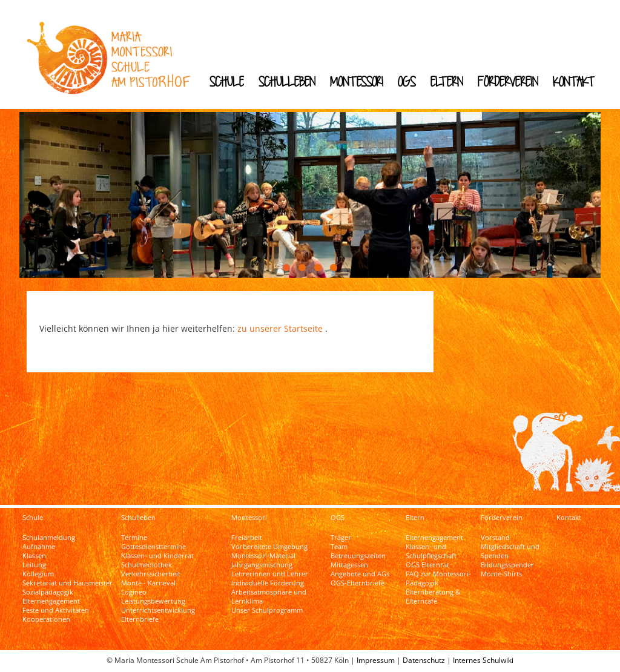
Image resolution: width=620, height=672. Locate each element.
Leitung (34, 565)
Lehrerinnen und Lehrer (270, 574)
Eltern (447, 81)
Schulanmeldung (49, 538)
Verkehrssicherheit (151, 574)
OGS (407, 81)
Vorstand (495, 538)
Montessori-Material (263, 556)
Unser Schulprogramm (267, 610)
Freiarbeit (247, 538)
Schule (227, 81)
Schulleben (287, 81)
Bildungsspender (507, 565)
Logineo (134, 592)
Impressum (376, 660)
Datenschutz (424, 660)
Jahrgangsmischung (262, 565)
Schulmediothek (147, 565)
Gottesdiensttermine (153, 547)
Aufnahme (39, 547)
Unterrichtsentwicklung (158, 610)
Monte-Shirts (501, 574)
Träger (341, 538)
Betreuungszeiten (358, 556)
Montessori (357, 81)
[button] (286, 268)
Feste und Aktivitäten (56, 610)
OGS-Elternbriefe (358, 583)
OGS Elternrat (427, 565)
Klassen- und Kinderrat (157, 556)
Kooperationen (46, 619)
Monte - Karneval (148, 583)
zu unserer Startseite (280, 328)
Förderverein (508, 81)
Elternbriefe (140, 619)
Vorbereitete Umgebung (269, 547)
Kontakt (574, 81)
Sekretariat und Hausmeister (68, 583)
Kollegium (38, 574)
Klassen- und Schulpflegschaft (431, 551)
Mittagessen (349, 565)
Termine (134, 538)
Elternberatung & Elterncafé (433, 597)
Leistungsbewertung (153, 601)
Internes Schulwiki (483, 660)
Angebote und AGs (360, 574)
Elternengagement (51, 601)
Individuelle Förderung (268, 583)
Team (339, 547)
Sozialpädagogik (48, 592)
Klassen (34, 556)
